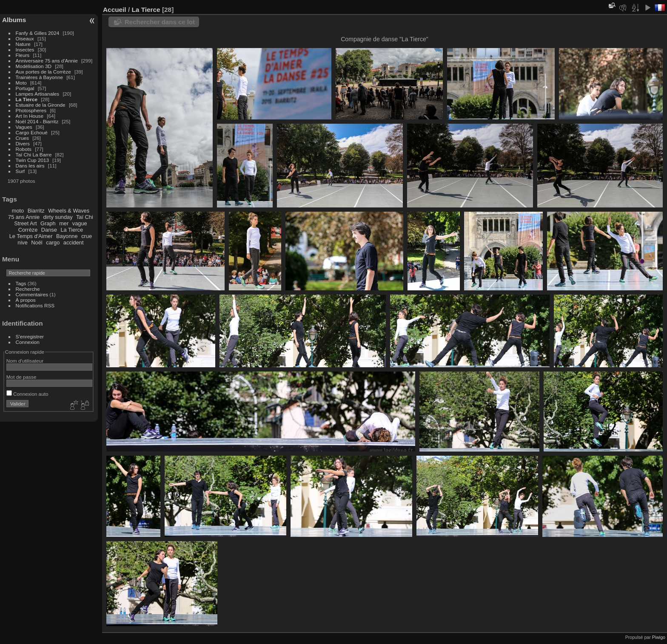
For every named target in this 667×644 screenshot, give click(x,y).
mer (64, 223)
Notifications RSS (35, 305)
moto (18, 211)
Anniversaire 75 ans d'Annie (47, 61)
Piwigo (659, 637)
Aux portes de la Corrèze (43, 72)
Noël (37, 243)
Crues (22, 138)
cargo (53, 243)
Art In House (30, 116)
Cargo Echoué (32, 132)
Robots (24, 149)
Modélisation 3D (34, 66)
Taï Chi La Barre (34, 155)
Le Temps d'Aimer (31, 236)
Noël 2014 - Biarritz (37, 121)
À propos (26, 300)
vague (80, 223)
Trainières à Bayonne (39, 77)
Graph (48, 223)
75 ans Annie (24, 217)
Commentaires (32, 294)
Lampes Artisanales (38, 94)
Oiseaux (25, 38)
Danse (49, 230)
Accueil (115, 10)
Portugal (25, 88)
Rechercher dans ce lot (160, 22)
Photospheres (31, 110)
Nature (23, 44)
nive (22, 243)
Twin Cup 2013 (33, 160)
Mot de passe (21, 377)
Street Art (25, 223)
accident (74, 243)
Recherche (28, 289)
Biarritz (36, 211)
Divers (23, 143)
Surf (20, 171)
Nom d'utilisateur (25, 361)
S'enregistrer (30, 336)
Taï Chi (85, 217)
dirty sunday (58, 217)
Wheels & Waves (69, 211)
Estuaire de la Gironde (41, 105)
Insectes (25, 50)
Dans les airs (30, 166)
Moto (21, 83)
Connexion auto (27, 394)
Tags (21, 283)
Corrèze (28, 230)
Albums (14, 20)
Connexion (28, 342)
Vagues (24, 127)
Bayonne (67, 236)
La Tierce (27, 99)
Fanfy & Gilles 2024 (38, 33)
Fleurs (23, 55)
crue (87, 236)
